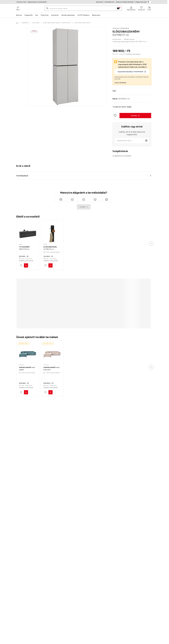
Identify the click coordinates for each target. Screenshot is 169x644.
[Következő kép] (151, 244)
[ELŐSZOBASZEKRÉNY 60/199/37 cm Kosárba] (135, 116)
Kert (37, 15)
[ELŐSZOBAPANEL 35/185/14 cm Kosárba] (50, 265)
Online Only (45, 15)
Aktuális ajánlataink (68, 15)
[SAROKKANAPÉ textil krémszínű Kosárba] (50, 392)
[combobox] (129, 141)
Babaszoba (96, 15)
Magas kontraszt (143, 2)
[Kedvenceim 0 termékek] (141, 8)
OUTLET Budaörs (83, 15)
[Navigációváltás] (18, 8)
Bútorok (19, 15)
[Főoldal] (17, 23)
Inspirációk (55, 15)
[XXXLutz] (32, 8)
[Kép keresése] (118, 8)
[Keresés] (47, 8)
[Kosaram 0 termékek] (149, 8)
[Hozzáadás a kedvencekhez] (115, 116)
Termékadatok (22, 176)
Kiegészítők (29, 15)
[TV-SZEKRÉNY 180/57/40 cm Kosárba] (26, 265)
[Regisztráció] (131, 8)
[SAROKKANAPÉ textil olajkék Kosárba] (26, 392)
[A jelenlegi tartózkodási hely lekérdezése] (146, 141)
